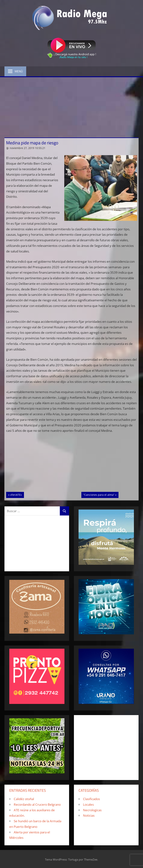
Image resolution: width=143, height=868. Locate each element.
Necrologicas (92, 810)
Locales (88, 804)
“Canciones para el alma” (99, 494)
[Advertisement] (71, 105)
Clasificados (91, 799)
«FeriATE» (17, 494)
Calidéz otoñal (24, 799)
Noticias (89, 815)
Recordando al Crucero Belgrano (37, 804)
